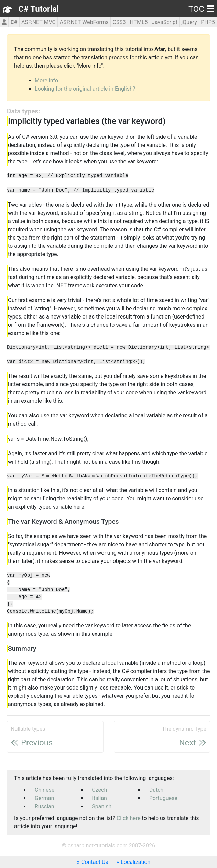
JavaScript (165, 22)
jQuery (189, 22)
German (44, 798)
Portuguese (163, 798)
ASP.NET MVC (39, 22)
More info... (49, 80)
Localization (135, 862)
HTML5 (139, 22)
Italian (99, 798)
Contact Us (95, 862)
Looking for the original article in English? (85, 89)
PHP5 (208, 22)
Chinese (45, 790)
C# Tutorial (39, 9)
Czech (99, 790)
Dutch (156, 790)
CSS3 (119, 22)
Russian (45, 806)
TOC (201, 9)
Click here (129, 818)
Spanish (102, 806)
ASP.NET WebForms (84, 22)
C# (14, 22)
